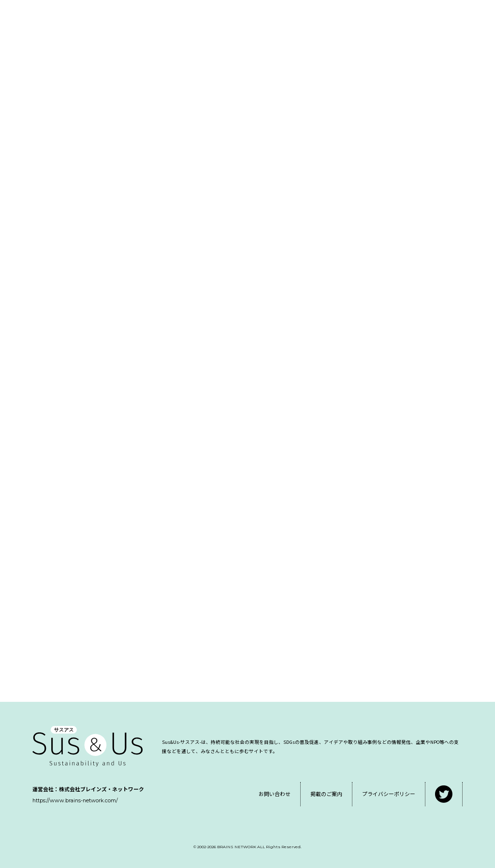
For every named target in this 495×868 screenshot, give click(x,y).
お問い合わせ (275, 794)
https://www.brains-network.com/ (75, 800)
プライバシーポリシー (389, 794)
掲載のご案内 (326, 794)
